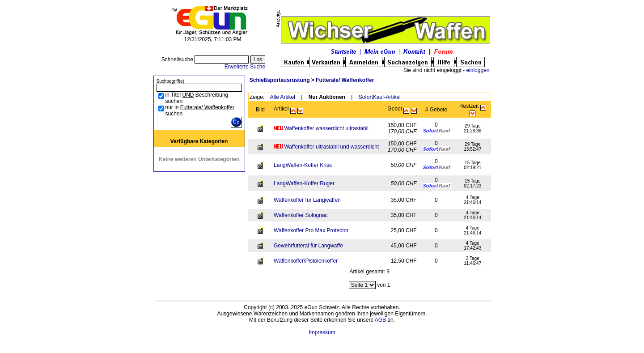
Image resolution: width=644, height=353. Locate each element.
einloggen (478, 70)
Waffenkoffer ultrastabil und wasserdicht (331, 147)
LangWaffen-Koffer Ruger (304, 183)
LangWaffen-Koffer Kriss (303, 165)
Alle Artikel (283, 97)
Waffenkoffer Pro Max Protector (311, 230)
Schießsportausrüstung (280, 80)
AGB (380, 320)
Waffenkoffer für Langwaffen (307, 200)
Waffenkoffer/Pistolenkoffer (306, 261)
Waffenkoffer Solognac (301, 215)
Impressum (322, 332)
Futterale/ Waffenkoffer (345, 80)
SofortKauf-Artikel (380, 97)
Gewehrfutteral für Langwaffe (308, 246)
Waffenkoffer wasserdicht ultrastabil (326, 128)
